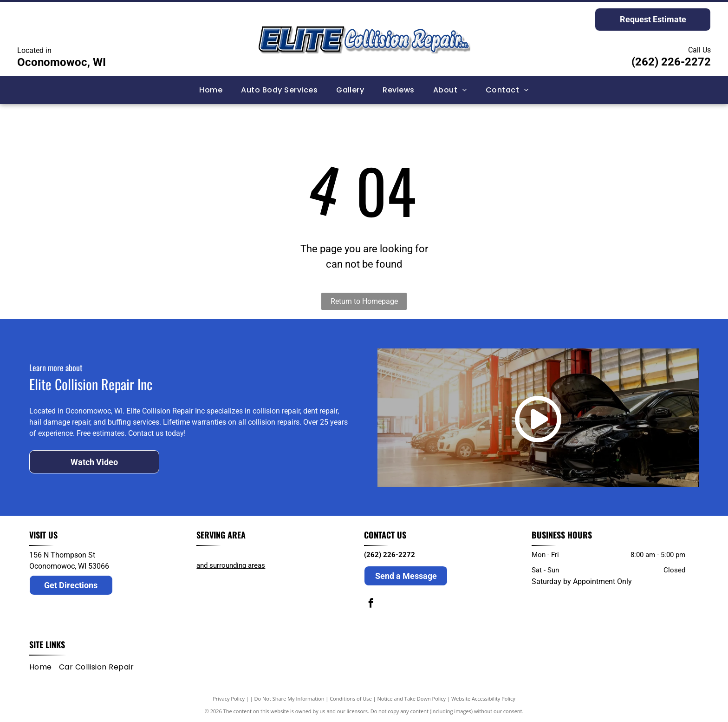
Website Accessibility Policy (483, 699)
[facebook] (371, 604)
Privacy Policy (229, 699)
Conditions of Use (351, 699)
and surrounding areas (231, 565)
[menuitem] (211, 90)
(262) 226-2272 (671, 62)
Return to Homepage (364, 301)
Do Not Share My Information (289, 699)
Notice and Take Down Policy (412, 699)
